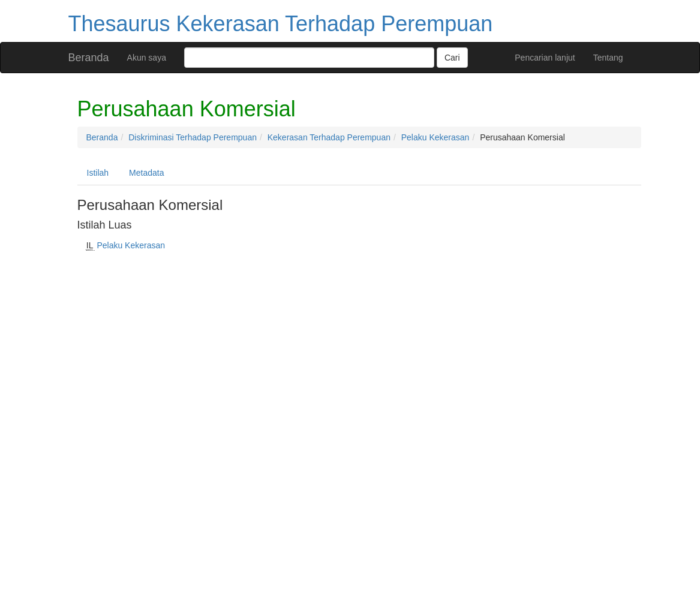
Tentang (608, 58)
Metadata (146, 173)
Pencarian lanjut (545, 58)
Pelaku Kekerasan (435, 137)
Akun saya (147, 58)
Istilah (98, 173)
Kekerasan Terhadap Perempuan (329, 137)
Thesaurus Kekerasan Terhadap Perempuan (281, 24)
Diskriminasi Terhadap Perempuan (193, 137)
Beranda (89, 58)
